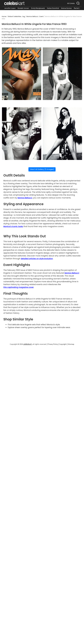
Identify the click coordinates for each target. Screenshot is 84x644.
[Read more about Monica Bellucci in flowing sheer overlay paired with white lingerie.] (62, 134)
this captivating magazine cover (19, 287)
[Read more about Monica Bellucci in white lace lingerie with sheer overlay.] (22, 74)
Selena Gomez (66, 8)
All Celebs (71, 3)
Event (41, 16)
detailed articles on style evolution (37, 259)
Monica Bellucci (32, 16)
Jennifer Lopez (10, 8)
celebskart (27, 344)
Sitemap (71, 344)
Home (4, 16)
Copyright (63, 344)
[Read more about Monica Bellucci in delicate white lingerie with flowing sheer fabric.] (62, 74)
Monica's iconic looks (13, 226)
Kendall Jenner (23, 8)
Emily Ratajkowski (38, 8)
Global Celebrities (15, 16)
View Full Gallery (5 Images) (42, 169)
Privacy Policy (53, 344)
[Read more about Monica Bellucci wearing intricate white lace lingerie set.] (22, 134)
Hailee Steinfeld (53, 8)
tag (24, 16)
